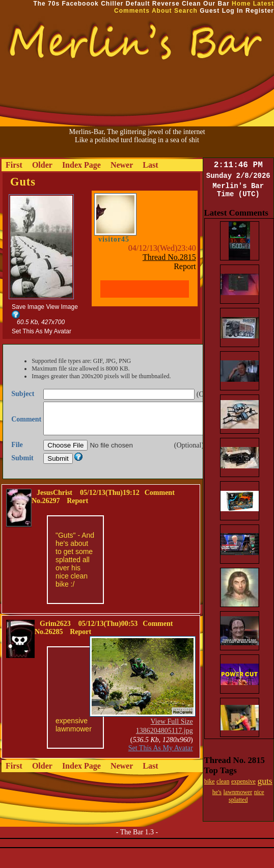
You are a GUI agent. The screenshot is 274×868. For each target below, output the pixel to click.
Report (185, 266)
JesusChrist (54, 505)
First (14, 165)
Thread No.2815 (169, 257)
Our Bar (216, 4)
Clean (191, 4)
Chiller (112, 4)
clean (223, 781)
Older (42, 165)
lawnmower (238, 792)
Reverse (166, 4)
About (162, 11)
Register (260, 11)
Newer (122, 165)
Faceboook (80, 4)
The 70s (46, 4)
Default (138, 4)
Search (186, 11)
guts (265, 781)
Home (241, 4)
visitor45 (114, 239)
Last (150, 165)
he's (217, 792)
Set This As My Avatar (42, 331)
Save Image (28, 307)
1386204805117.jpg (165, 743)
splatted (238, 800)
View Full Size (172, 734)
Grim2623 (55, 636)
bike (210, 781)
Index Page (81, 165)
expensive (243, 781)
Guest (210, 11)
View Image (62, 307)
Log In (233, 11)
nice (259, 792)
